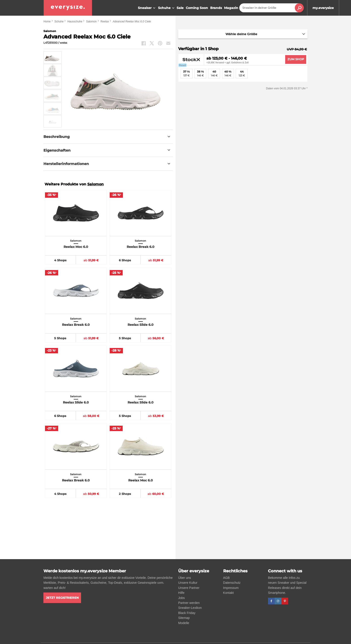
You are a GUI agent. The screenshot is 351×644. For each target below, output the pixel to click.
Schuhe (167, 8)
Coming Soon (197, 8)
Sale (180, 8)
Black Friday (187, 613)
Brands (216, 8)
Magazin (231, 8)
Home (47, 21)
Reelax (105, 21)
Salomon (91, 21)
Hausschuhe (75, 21)
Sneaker (147, 8)
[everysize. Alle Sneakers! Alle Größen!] (68, 8)
